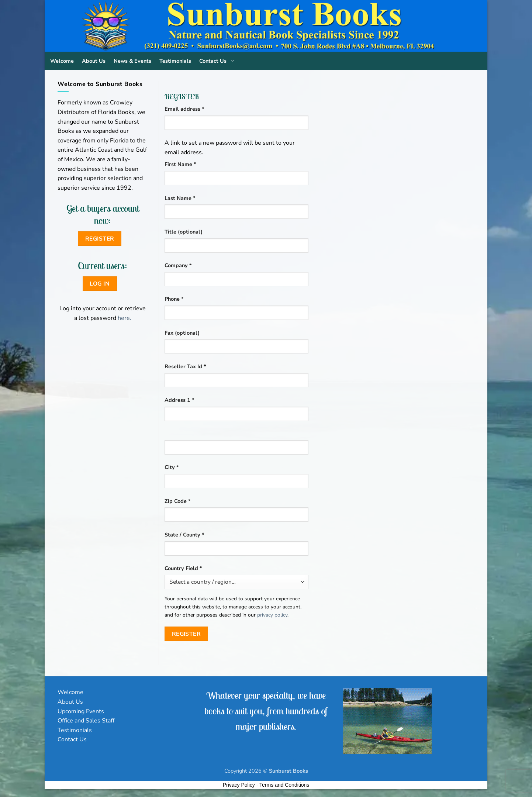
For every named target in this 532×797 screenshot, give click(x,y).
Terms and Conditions (284, 785)
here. (125, 318)
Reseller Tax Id (185, 366)
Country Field (183, 568)
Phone (174, 299)
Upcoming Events (81, 711)
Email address (196, 109)
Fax (182, 333)
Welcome (62, 61)
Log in (100, 284)
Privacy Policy (239, 785)
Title (184, 232)
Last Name (180, 198)
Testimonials (175, 61)
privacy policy (272, 615)
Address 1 (179, 400)
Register (186, 634)
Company (178, 265)
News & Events (132, 61)
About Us (94, 61)
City (172, 467)
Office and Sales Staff (86, 721)
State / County (184, 535)
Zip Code (178, 501)
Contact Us (218, 61)
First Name (180, 164)
